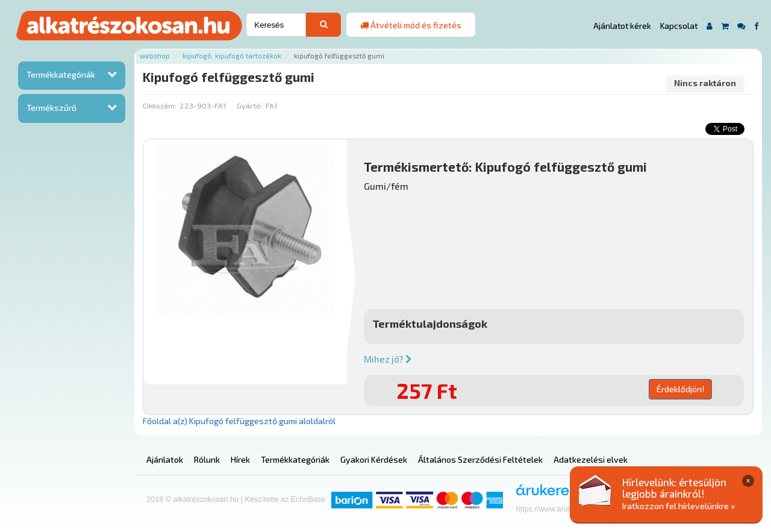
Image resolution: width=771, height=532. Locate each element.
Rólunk (207, 459)
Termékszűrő (52, 108)
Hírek (240, 459)
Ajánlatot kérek (622, 26)
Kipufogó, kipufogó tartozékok (232, 56)
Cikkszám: (160, 105)
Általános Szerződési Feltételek (480, 459)
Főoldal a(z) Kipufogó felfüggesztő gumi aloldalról (239, 421)
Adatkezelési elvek (591, 459)
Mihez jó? (388, 359)
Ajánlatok (165, 459)
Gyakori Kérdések (374, 459)
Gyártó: (250, 105)
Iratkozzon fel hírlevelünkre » (679, 506)
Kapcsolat (679, 26)
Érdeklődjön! (680, 389)
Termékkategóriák (61, 74)
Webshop (155, 56)
